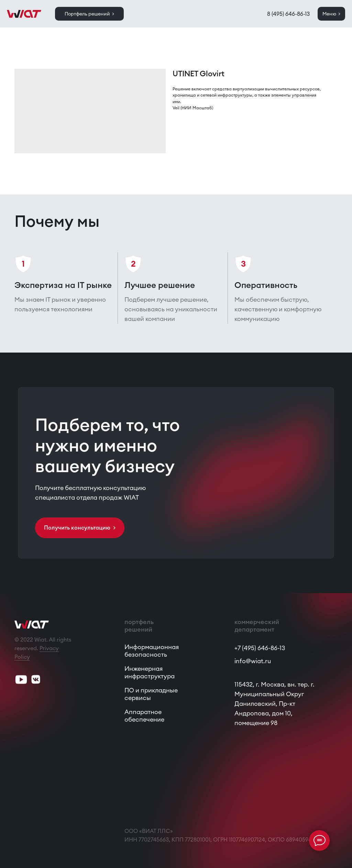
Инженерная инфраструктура (150, 672)
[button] (80, 528)
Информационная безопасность (152, 651)
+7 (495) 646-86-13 (260, 648)
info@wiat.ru (253, 661)
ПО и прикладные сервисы (151, 694)
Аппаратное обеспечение (144, 716)
